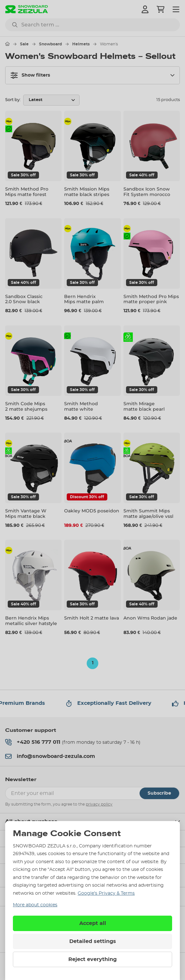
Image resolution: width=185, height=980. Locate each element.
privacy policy (99, 804)
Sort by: (13, 100)
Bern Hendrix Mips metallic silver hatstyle (31, 621)
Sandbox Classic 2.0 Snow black (24, 299)
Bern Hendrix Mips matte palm (84, 299)
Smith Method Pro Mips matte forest (27, 192)
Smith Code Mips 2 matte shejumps (26, 406)
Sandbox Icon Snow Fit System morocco (147, 192)
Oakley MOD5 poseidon (92, 511)
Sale (24, 44)
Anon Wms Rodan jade (150, 618)
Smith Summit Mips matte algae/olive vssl (148, 513)
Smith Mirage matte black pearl (144, 406)
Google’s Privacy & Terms (106, 893)
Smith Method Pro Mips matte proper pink (151, 299)
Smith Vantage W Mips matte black (26, 513)
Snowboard (50, 44)
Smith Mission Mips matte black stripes (87, 192)
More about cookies (35, 905)
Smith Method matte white (81, 406)
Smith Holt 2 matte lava (92, 618)
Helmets (81, 44)
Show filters (30, 75)
